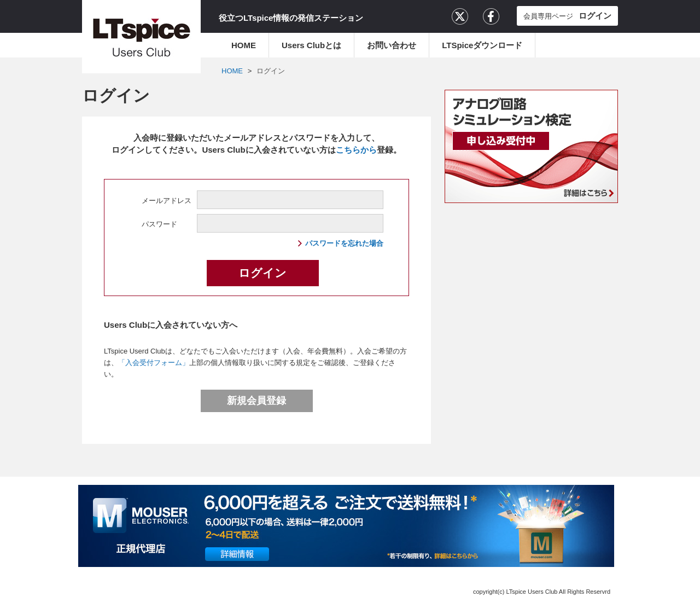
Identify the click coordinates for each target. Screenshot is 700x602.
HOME (244, 45)
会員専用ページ (567, 16)
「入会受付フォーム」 (154, 363)
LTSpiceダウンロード (482, 45)
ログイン (271, 71)
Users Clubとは (311, 45)
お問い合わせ (392, 45)
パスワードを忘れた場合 (344, 243)
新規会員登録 (256, 401)
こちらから (356, 150)
